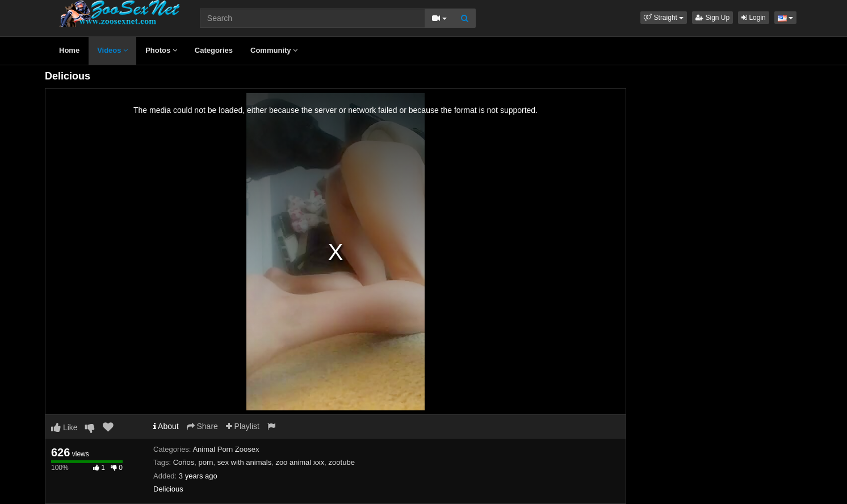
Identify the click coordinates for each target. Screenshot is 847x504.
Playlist (243, 426)
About (166, 426)
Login (754, 18)
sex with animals (244, 462)
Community (274, 50)
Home (69, 50)
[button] (664, 18)
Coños (184, 462)
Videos (112, 50)
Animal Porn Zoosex (226, 449)
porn (206, 462)
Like (64, 427)
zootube (342, 462)
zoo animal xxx (300, 462)
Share (202, 426)
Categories (214, 50)
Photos (161, 50)
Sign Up (712, 18)
